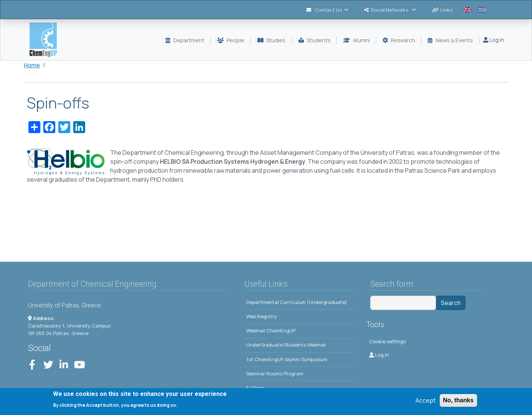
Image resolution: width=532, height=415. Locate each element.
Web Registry (262, 316)
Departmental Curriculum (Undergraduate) (297, 302)
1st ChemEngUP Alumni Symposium (287, 359)
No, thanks (458, 402)
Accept (426, 402)
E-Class (255, 388)
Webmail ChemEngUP (271, 331)
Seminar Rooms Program (275, 373)
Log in (494, 40)
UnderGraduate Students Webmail (286, 345)
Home (32, 65)
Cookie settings (387, 341)
